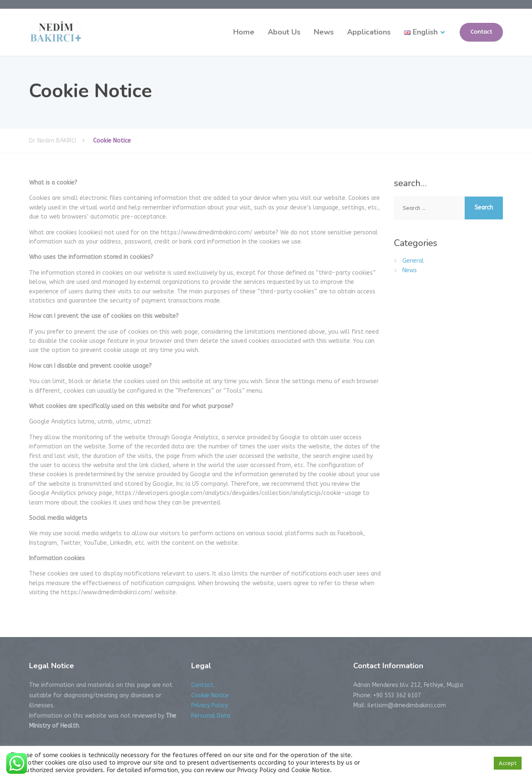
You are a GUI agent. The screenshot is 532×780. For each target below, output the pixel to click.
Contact (481, 32)
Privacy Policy (209, 705)
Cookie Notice (210, 695)
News (324, 32)
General (413, 261)
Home (244, 32)
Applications (369, 32)
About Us (284, 32)
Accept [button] (508, 763)
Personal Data (211, 716)
